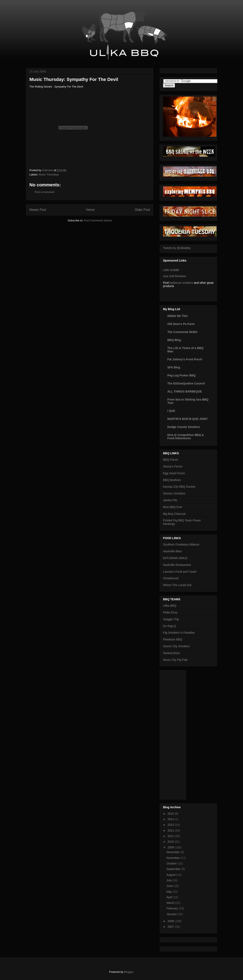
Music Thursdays (49, 175)
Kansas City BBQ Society (179, 487)
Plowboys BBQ (173, 639)
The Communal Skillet (182, 332)
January (172, 914)
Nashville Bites (172, 551)
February (173, 908)
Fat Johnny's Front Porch (185, 359)
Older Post (142, 210)
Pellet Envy (170, 612)
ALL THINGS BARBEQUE (185, 391)
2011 (171, 836)
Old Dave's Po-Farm (181, 324)
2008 (171, 921)
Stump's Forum (173, 466)
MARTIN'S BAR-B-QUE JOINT (187, 419)
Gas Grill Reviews (174, 276)
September (174, 869)
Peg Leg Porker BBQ (182, 375)
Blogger (128, 972)
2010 (171, 842)
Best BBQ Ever (173, 507)
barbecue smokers (181, 283)
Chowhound (171, 578)
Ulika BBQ (170, 606)
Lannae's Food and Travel (180, 572)
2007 (171, 927)
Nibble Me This (178, 316)
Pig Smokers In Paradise (179, 633)
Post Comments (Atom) (98, 220)
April (170, 897)
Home (90, 210)
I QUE (171, 411)
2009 (171, 847)
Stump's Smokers (174, 493)
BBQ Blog (174, 340)
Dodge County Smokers (184, 427)
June (170, 886)
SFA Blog (174, 367)
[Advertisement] (179, 734)
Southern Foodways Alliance (181, 544)
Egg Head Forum (174, 473)
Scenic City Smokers (176, 646)
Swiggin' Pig (171, 619)
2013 (171, 825)
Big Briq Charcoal (174, 514)
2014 (171, 819)
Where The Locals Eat (177, 585)
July (170, 880)
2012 (171, 830)
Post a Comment (45, 192)
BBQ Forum (171, 460)
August (171, 875)
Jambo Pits (170, 500)
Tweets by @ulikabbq (177, 248)
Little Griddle (171, 270)
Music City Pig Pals (175, 660)
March (171, 903)
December (174, 852)
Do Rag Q (169, 626)
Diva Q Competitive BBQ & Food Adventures (186, 437)
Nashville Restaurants (177, 565)
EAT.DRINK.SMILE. (176, 558)
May (170, 892)
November (174, 858)
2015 (171, 814)
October (172, 863)
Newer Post (38, 210)
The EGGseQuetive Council (186, 383)
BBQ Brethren (172, 480)
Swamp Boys (171, 653)
